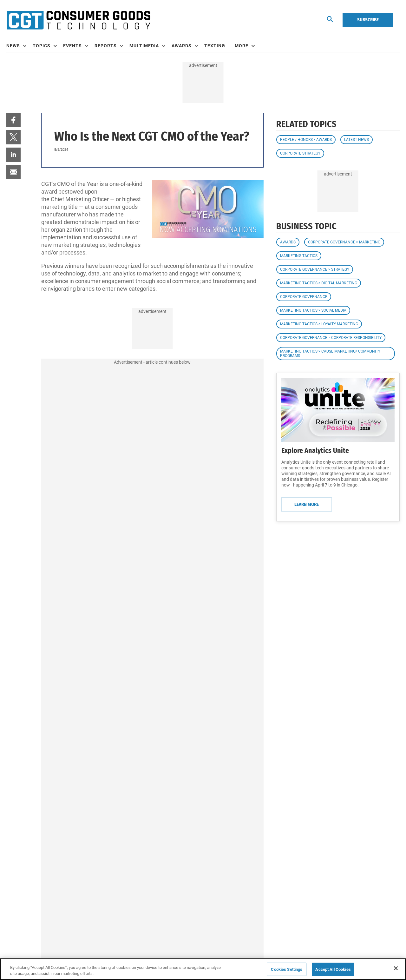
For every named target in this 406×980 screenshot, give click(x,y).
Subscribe (368, 20)
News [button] (13, 46)
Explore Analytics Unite (315, 450)
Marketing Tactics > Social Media (313, 310)
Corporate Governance (304, 297)
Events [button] (72, 46)
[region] (203, 969)
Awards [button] (182, 46)
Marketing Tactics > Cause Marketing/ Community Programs (330, 354)
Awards (288, 242)
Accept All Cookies (333, 969)
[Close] (396, 968)
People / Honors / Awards (306, 140)
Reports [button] (106, 46)
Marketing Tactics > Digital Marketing (319, 283)
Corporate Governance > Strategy (315, 269)
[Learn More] (338, 410)
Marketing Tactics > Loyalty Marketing (319, 324)
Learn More (307, 504)
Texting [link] (215, 46)
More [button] (242, 46)
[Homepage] (78, 20)
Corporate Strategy (300, 153)
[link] (13, 120)
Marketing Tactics (299, 256)
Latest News (357, 140)
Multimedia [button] (144, 46)
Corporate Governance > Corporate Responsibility (331, 338)
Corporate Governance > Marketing (344, 242)
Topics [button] (42, 46)
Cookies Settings (287, 969)
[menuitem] (20, 46)
